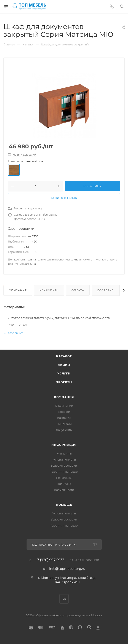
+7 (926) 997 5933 (50, 560)
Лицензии (64, 424)
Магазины (64, 453)
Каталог (64, 356)
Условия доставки (64, 466)
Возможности (64, 490)
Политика (64, 484)
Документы (64, 430)
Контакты (64, 418)
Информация (64, 445)
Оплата (78, 290)
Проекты (64, 382)
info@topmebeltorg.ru (67, 569)
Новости (64, 412)
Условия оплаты (64, 459)
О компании (64, 406)
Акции (64, 365)
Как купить (49, 290)
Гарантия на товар (64, 472)
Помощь (64, 505)
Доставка (105, 290)
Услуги (64, 373)
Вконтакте (64, 599)
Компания (64, 397)
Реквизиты (64, 478)
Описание (18, 290)
